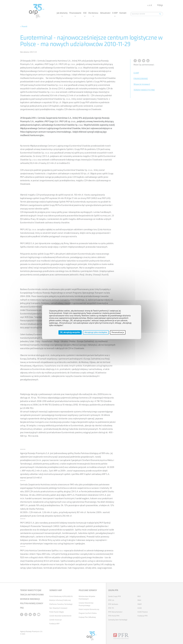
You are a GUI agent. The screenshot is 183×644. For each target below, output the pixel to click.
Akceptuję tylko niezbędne (96, 332)
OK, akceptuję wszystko (70, 332)
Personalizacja (118, 332)
